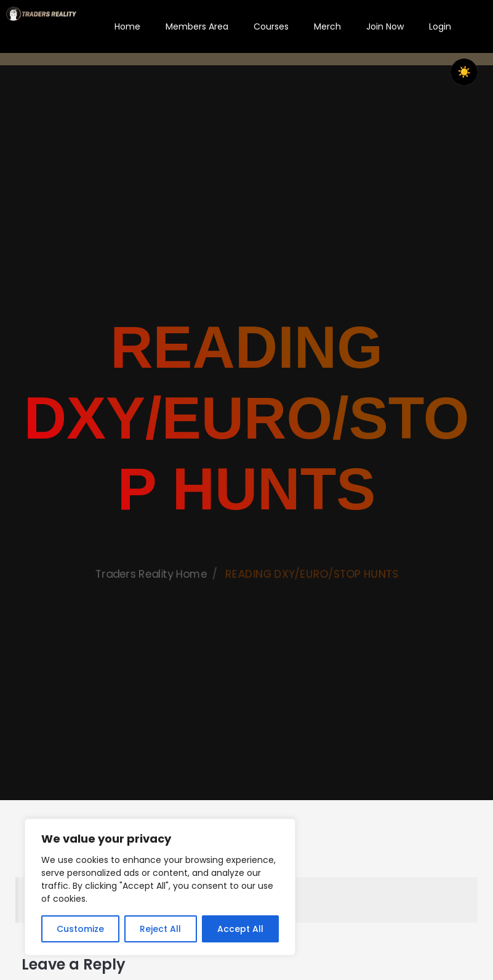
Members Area (197, 26)
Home (127, 26)
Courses (271, 26)
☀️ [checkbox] (464, 72)
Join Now (385, 26)
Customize (80, 929)
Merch (327, 26)
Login (440, 26)
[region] (160, 887)
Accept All (240, 929)
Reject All (160, 929)
